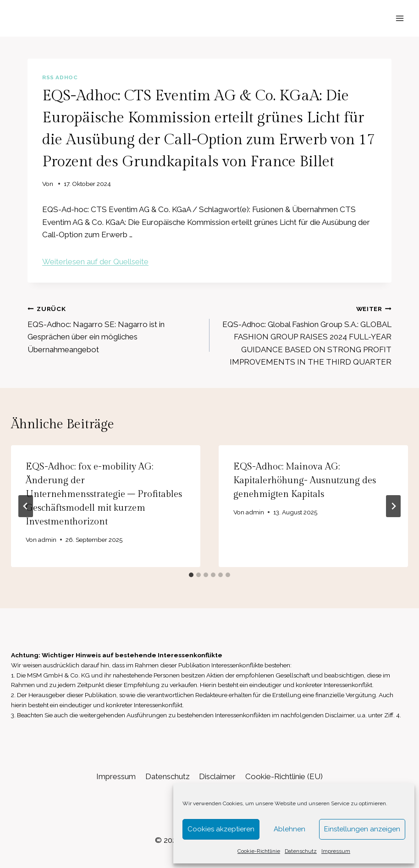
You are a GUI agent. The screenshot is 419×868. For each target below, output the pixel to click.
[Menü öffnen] (400, 18)
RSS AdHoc (60, 77)
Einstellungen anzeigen (362, 829)
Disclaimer (217, 776)
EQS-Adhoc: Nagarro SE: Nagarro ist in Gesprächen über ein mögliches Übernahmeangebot (115, 328)
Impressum (336, 851)
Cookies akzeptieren (221, 829)
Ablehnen (289, 829)
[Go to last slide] (26, 506)
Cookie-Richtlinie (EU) (284, 776)
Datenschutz (301, 851)
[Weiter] (393, 506)
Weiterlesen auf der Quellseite (95, 262)
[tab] (191, 575)
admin (47, 540)
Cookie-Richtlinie (259, 851)
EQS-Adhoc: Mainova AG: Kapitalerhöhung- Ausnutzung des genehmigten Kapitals (305, 480)
